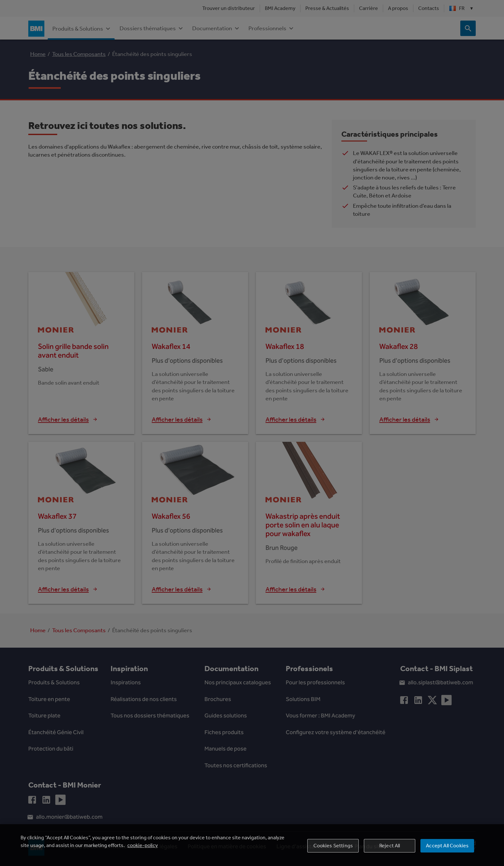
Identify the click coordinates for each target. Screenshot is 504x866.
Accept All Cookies (447, 852)
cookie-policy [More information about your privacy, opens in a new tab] (143, 852)
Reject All (390, 852)
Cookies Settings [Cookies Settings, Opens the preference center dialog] (333, 852)
